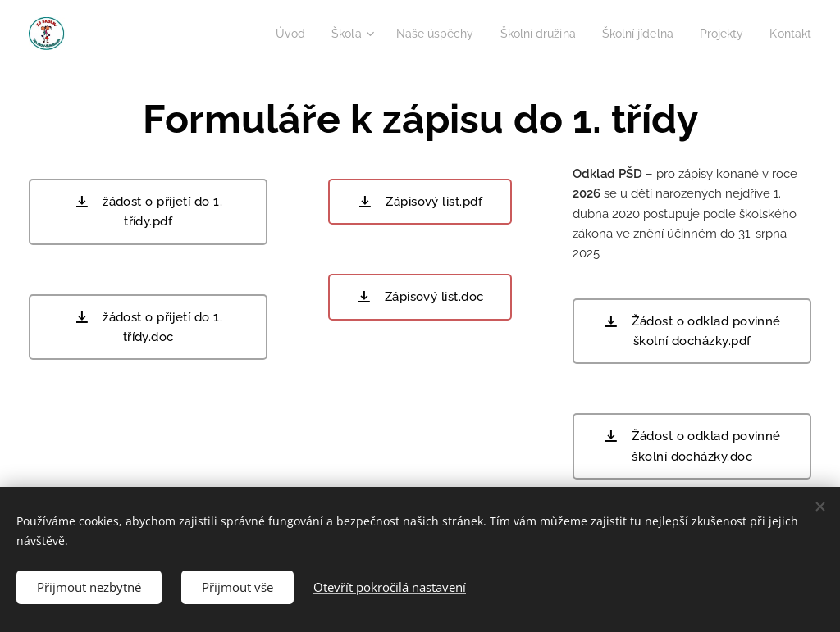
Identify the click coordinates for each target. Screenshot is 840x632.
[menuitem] (263, 34)
